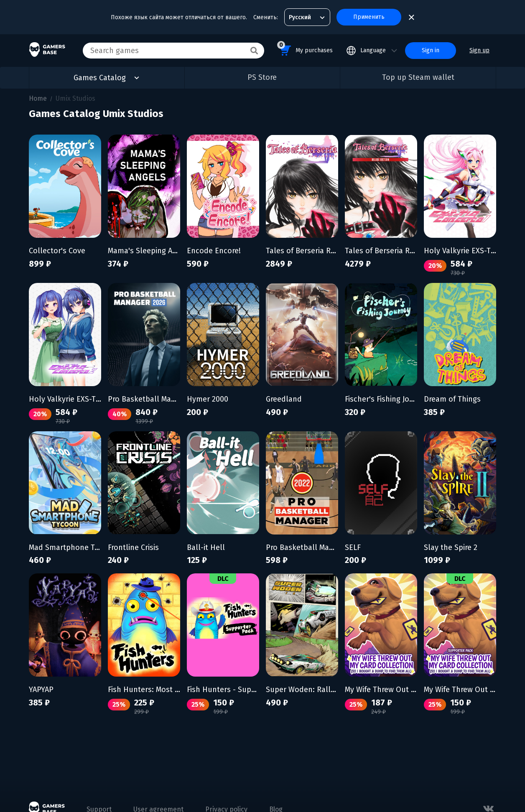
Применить (369, 17)
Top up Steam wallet (418, 77)
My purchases (305, 49)
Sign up (479, 50)
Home (38, 98)
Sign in (431, 50)
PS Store (262, 77)
